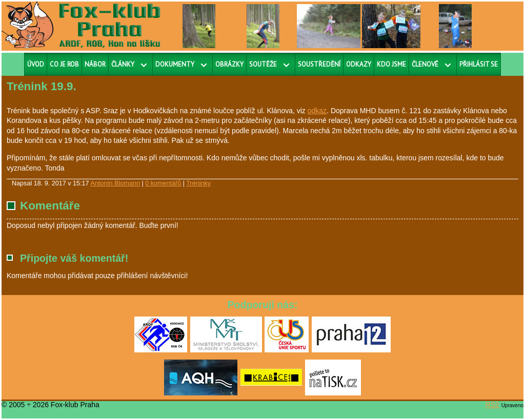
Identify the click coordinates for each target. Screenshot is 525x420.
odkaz (317, 111)
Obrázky (229, 64)
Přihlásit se (479, 64)
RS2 (492, 405)
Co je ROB (64, 64)
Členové (425, 64)
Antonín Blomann (115, 183)
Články (123, 64)
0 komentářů (163, 183)
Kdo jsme (391, 64)
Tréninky (198, 183)
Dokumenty (175, 64)
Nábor (95, 64)
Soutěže (263, 64)
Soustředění (319, 64)
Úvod (36, 64)
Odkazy (359, 64)
